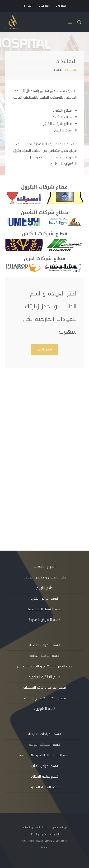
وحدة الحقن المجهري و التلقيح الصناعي (44, 666)
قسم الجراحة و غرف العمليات (44, 688)
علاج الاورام (44, 588)
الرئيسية (72, 70)
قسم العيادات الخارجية (44, 734)
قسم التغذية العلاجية (44, 677)
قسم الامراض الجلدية (44, 645)
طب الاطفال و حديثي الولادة (45, 577)
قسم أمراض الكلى (44, 599)
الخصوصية (54, 834)
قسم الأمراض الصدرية (44, 620)
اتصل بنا (46, 828)
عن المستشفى (60, 828)
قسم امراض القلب (45, 766)
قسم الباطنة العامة (45, 656)
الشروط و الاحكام (38, 834)
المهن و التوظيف (31, 828)
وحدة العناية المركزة (45, 787)
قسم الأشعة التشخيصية (44, 609)
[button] (70, 22)
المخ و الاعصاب (45, 567)
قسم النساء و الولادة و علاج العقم (44, 755)
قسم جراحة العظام (44, 777)
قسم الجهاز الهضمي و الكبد (44, 698)
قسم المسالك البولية (45, 745)
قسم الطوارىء (45, 709)
